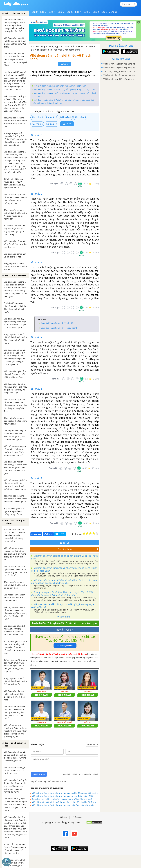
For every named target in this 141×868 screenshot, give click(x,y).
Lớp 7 (52, 12)
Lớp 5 (70, 12)
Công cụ (113, 12)
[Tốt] (75, 184)
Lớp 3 (87, 12)
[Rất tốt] (80, 184)
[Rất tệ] (62, 184)
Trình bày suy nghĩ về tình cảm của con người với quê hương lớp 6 (62, 799)
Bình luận (36, 534)
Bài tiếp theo (78, 549)
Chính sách (77, 817)
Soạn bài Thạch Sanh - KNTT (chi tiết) (58, 323)
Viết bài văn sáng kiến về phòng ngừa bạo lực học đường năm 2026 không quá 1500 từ (63, 796)
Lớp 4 (78, 12)
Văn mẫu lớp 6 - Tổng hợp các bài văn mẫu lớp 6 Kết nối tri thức (64, 47)
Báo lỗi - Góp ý (65, 630)
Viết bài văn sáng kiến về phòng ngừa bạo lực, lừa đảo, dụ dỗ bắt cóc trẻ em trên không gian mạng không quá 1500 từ (65, 793)
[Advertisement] (121, 100)
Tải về (65, 64)
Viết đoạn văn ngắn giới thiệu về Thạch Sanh (61, 57)
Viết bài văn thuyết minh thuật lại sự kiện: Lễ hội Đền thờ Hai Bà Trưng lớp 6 (64, 802)
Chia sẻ (48, 534)
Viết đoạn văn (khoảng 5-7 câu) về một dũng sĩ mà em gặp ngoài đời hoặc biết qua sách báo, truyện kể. (64, 581)
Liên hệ (63, 817)
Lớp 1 (105, 12)
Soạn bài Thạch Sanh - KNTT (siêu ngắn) (59, 328)
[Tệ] (66, 184)
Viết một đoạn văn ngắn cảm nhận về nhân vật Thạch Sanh (60, 86)
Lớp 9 (35, 12)
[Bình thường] (71, 184)
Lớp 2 (96, 12)
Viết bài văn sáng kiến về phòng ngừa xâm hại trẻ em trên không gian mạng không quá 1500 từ (64, 805)
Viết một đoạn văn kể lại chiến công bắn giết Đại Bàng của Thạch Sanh (65, 90)
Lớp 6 (61, 12)
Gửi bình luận (39, 774)
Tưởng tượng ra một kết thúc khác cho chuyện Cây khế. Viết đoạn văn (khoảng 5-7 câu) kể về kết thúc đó (62, 594)
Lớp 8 (43, 12)
